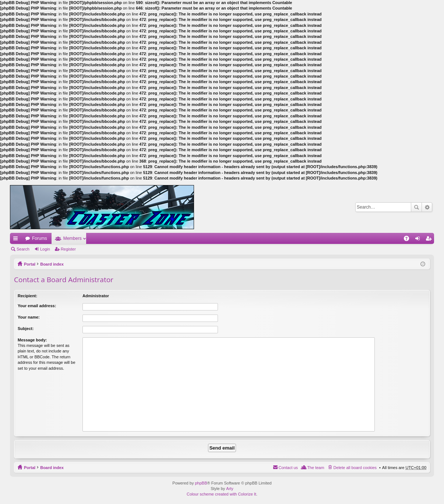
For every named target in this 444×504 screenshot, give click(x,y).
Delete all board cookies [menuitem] (355, 468)
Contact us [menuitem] (288, 468)
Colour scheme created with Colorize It (221, 494)
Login (45, 249)
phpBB (201, 483)
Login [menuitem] (419, 240)
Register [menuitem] (430, 240)
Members (73, 238)
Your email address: (37, 306)
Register (68, 249)
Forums (40, 238)
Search (416, 207)
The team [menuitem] (316, 468)
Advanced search (427, 207)
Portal (30, 264)
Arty (230, 489)
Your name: (29, 317)
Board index (52, 264)
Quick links (17, 240)
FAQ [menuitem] (409, 240)
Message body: (32, 340)
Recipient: (27, 296)
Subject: (26, 329)
